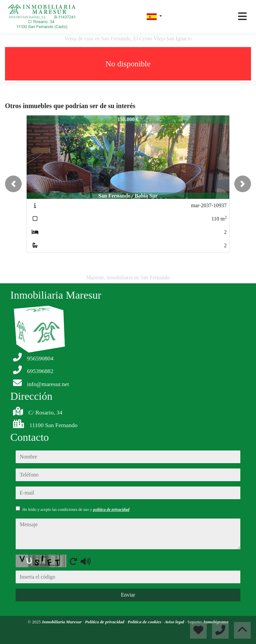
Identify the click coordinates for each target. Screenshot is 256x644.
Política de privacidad (105, 622)
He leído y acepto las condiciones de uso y (76, 510)
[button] (13, 184)
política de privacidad (111, 510)
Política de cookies (145, 622)
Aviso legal (175, 622)
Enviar (128, 595)
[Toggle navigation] (242, 16)
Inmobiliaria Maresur (62, 622)
